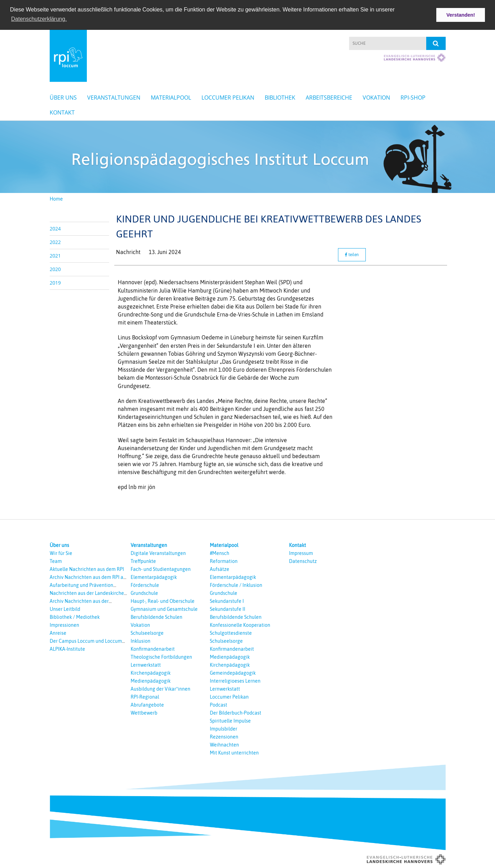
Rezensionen (224, 736)
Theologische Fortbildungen (161, 656)
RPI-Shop (413, 97)
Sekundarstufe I (227, 600)
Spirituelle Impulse (230, 720)
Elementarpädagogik (154, 576)
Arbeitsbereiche (329, 97)
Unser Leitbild (65, 608)
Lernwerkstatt (146, 664)
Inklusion (141, 640)
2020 (55, 268)
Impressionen (64, 624)
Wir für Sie (61, 553)
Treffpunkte (143, 561)
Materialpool (171, 97)
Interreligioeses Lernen (235, 680)
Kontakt (62, 112)
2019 (55, 282)
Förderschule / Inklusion (236, 584)
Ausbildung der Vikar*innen (160, 688)
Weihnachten (224, 744)
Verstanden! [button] (461, 15)
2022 (55, 241)
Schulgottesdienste (231, 632)
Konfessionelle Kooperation (240, 624)
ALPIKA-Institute (67, 648)
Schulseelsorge (147, 632)
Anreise (58, 632)
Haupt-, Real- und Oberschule (163, 600)
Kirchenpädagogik (151, 672)
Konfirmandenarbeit (153, 648)
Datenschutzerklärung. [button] (39, 19)
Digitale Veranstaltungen (158, 553)
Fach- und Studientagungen (161, 568)
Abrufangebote (147, 704)
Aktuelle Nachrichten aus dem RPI (87, 568)
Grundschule (144, 592)
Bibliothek (280, 97)
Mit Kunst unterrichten (234, 752)
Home (56, 198)
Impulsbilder (224, 728)
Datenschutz (303, 561)
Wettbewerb (144, 712)
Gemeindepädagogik (233, 672)
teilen (352, 254)
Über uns (63, 97)
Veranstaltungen (114, 97)
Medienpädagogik (151, 680)
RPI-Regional (145, 696)
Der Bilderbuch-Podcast (236, 712)
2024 (55, 228)
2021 (55, 255)
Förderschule (145, 584)
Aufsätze (220, 568)
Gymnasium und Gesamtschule (164, 608)
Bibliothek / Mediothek (75, 616)
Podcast (218, 704)
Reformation (224, 561)
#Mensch (220, 553)
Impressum (301, 553)
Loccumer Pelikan (228, 97)
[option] (248, 156)
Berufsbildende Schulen (156, 616)
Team (56, 561)
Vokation (376, 97)
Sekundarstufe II (228, 608)
